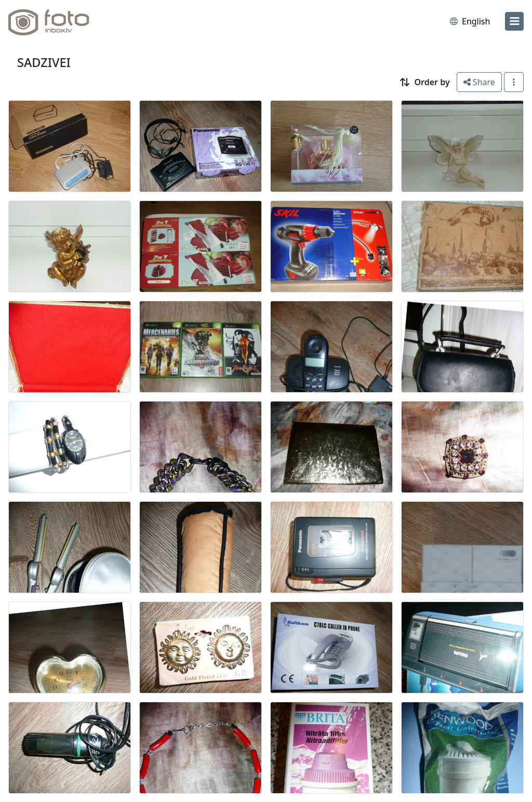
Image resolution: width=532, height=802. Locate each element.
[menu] (514, 21)
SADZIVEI (44, 62)
